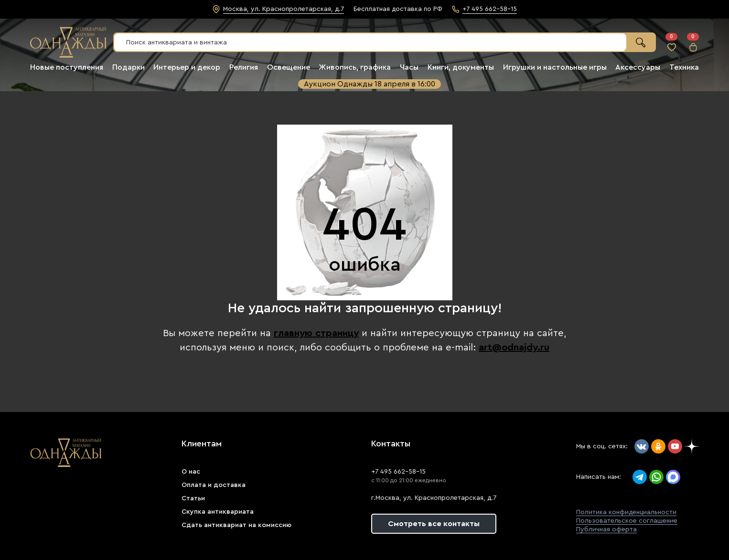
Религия (244, 67)
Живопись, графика (355, 67)
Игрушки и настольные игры (555, 67)
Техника (684, 67)
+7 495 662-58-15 (398, 472)
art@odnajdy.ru (514, 348)
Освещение (289, 67)
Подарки (129, 67)
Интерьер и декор (187, 67)
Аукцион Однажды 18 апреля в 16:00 (370, 84)
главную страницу (316, 333)
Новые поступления (67, 67)
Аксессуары (638, 67)
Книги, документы (461, 67)
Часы (409, 67)
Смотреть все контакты (434, 524)
